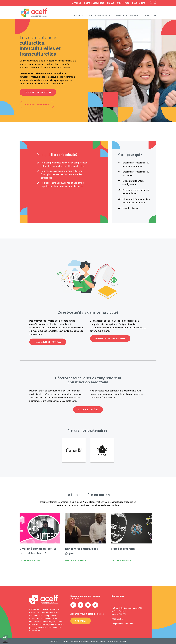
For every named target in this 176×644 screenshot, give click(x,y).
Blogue (111, 3)
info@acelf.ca (117, 619)
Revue (148, 15)
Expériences (121, 15)
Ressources (79, 15)
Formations (136, 15)
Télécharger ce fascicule (38, 92)
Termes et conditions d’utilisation (94, 641)
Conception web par (117, 641)
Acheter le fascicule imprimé (110, 338)
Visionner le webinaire (37, 105)
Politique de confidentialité (71, 641)
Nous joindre (139, 3)
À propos (77, 3)
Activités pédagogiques (100, 15)
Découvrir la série (88, 410)
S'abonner (81, 621)
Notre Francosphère (94, 3)
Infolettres (123, 3)
